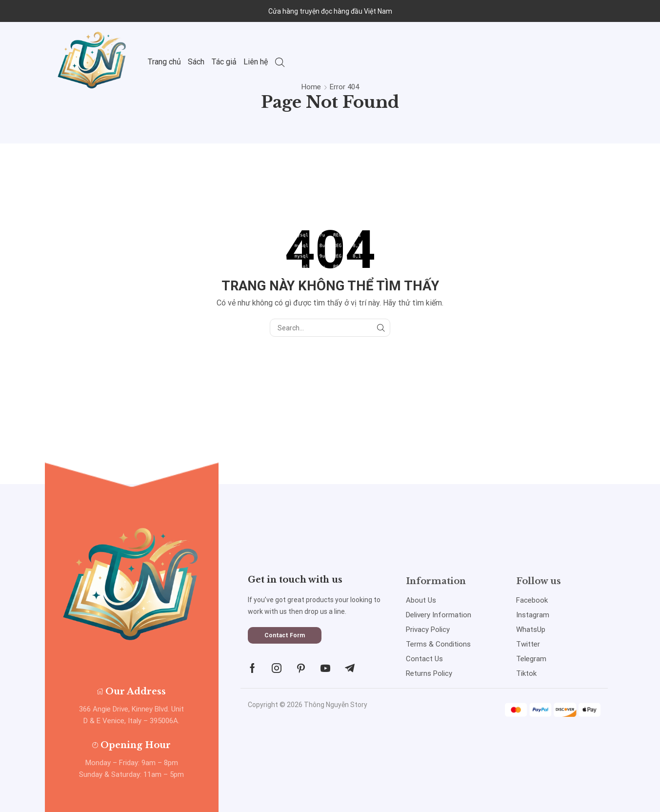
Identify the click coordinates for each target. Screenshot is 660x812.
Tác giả (224, 62)
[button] (285, 635)
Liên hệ (256, 62)
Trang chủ (164, 62)
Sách (196, 62)
